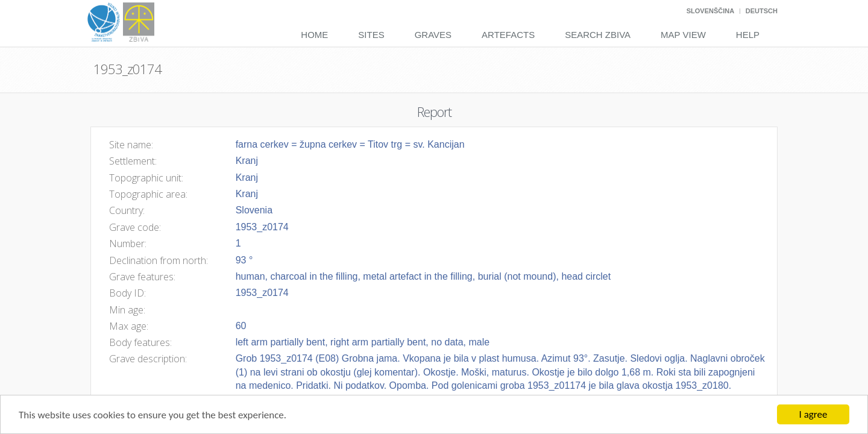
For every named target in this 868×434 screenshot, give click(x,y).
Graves (433, 35)
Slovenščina (710, 11)
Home (314, 35)
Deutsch (762, 11)
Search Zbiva (598, 35)
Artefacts (508, 35)
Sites (371, 35)
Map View (683, 35)
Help (748, 35)
